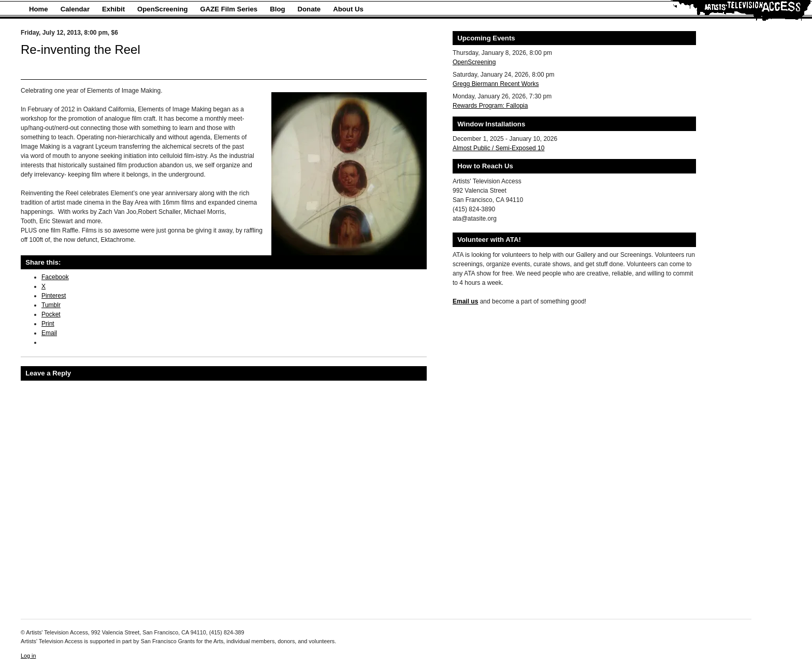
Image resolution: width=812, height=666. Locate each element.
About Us (348, 9)
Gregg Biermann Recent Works (496, 84)
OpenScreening (162, 9)
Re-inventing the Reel (81, 49)
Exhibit (113, 9)
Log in (28, 656)
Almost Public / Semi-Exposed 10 (498, 148)
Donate (309, 9)
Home (39, 9)
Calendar (75, 9)
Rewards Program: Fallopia (490, 106)
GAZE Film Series (229, 9)
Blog (277, 9)
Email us (465, 301)
